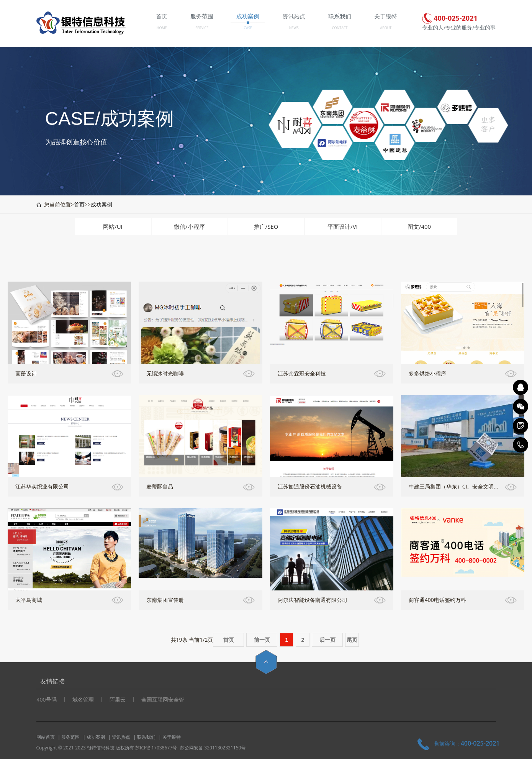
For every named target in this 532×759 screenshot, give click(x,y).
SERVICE (202, 28)
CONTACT (340, 28)
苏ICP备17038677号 (156, 748)
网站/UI (113, 226)
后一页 (327, 640)
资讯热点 (121, 737)
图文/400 (419, 226)
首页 (79, 204)
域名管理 (83, 700)
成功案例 (101, 204)
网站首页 (46, 737)
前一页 (262, 640)
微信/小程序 (189, 226)
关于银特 (172, 737)
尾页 (352, 640)
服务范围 (70, 737)
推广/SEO (266, 226)
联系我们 (146, 737)
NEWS (294, 28)
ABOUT (386, 28)
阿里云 (118, 700)
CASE (248, 28)
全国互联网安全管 (163, 700)
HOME (162, 28)
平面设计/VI (343, 226)
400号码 (47, 700)
